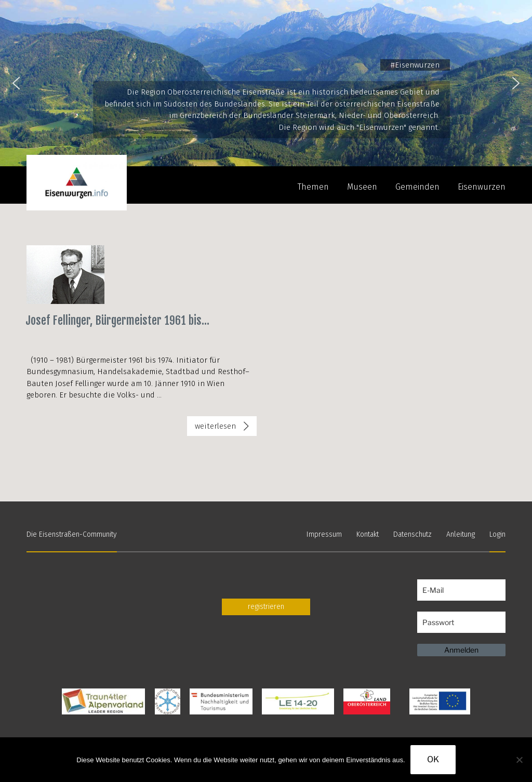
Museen (362, 187)
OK (433, 759)
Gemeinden (417, 187)
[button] (16, 83)
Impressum (324, 534)
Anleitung (461, 534)
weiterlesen (225, 428)
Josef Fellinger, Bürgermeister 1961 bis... (117, 320)
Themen (313, 187)
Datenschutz (413, 534)
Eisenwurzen (482, 187)
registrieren (266, 607)
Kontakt (368, 534)
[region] (266, 83)
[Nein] (519, 760)
